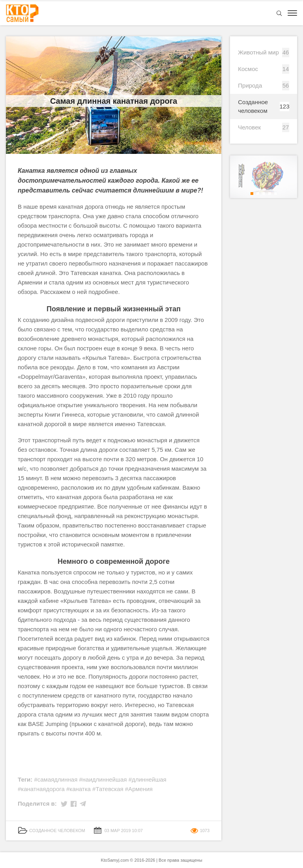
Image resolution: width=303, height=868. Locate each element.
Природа (250, 85)
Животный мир (258, 52)
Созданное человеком (253, 106)
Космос (248, 69)
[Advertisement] (114, 757)
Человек (249, 127)
